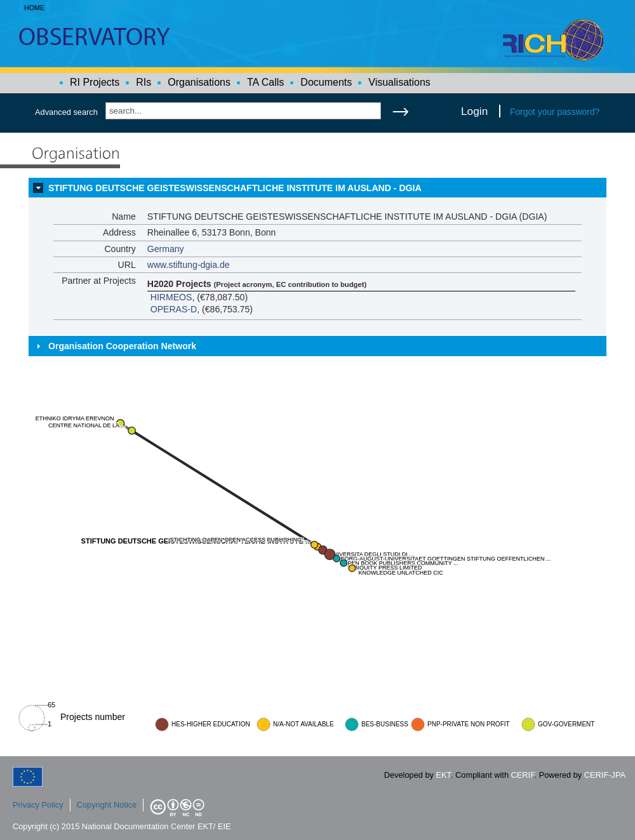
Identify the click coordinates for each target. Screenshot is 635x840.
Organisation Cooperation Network (122, 346)
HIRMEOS (171, 297)
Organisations (199, 82)
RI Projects (95, 82)
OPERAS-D (174, 309)
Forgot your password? (555, 112)
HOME (34, 8)
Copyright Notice (107, 805)
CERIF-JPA (605, 775)
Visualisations (399, 82)
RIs (144, 82)
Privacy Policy (38, 805)
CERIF (523, 775)
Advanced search (66, 112)
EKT (444, 775)
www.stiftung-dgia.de (189, 265)
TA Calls (265, 82)
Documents (326, 82)
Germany (166, 249)
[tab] (317, 188)
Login (474, 111)
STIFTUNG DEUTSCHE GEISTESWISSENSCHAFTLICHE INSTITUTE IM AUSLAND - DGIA (235, 188)
